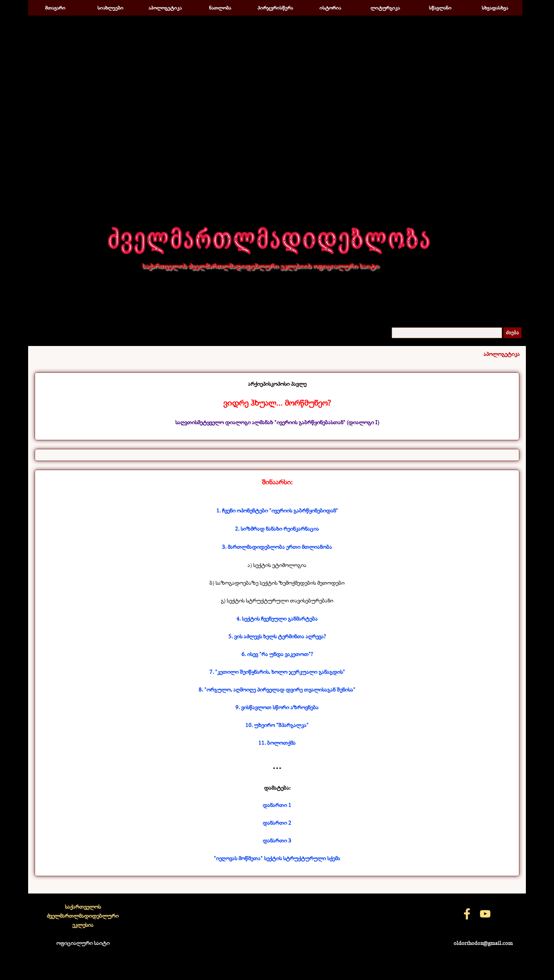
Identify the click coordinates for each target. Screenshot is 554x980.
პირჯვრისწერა (275, 8)
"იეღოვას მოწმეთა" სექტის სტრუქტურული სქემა (277, 858)
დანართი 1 (277, 805)
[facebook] (467, 914)
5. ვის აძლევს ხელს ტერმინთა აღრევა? (277, 636)
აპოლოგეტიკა (165, 8)
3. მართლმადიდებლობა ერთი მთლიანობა (277, 547)
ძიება (512, 333)
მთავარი (55, 8)
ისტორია (330, 8)
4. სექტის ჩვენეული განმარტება (277, 618)
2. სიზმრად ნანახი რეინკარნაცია (277, 528)
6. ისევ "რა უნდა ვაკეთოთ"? (277, 654)
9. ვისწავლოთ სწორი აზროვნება (277, 707)
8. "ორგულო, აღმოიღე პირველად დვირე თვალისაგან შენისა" (277, 689)
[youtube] (485, 914)
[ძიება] (447, 333)
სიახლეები (110, 8)
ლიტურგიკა (385, 8)
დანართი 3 (277, 840)
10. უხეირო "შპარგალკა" (277, 725)
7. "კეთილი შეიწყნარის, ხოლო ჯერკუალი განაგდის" (277, 672)
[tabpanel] (277, 403)
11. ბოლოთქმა (277, 743)
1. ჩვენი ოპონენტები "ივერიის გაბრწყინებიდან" (277, 510)
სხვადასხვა (495, 8)
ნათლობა (220, 8)
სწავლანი (440, 8)
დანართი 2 (277, 823)
